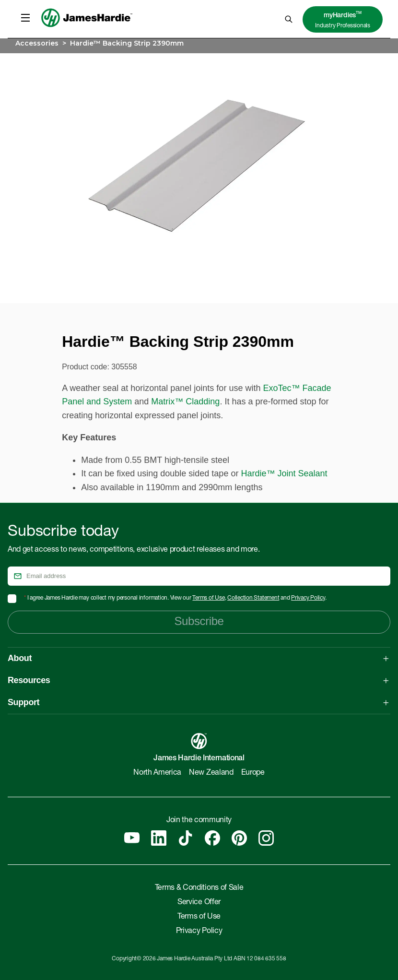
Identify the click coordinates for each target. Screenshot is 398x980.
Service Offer (199, 903)
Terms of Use (208, 598)
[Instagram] (266, 838)
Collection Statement (253, 598)
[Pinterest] (239, 838)
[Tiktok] (186, 838)
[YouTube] (132, 838)
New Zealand (211, 773)
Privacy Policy (308, 598)
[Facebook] (212, 838)
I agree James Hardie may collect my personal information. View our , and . (175, 598)
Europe (253, 773)
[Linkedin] (159, 838)
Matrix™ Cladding (185, 401)
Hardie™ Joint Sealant (284, 473)
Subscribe (199, 621)
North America (157, 773)
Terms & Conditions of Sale (199, 888)
